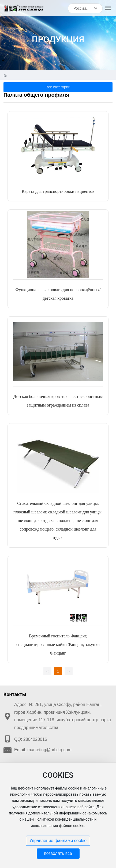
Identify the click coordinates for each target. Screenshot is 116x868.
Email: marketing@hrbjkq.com (43, 750)
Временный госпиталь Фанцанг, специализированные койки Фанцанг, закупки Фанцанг (58, 645)
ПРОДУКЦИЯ (58, 39)
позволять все (58, 853)
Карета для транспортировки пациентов (58, 191)
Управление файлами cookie (58, 841)
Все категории (58, 87)
